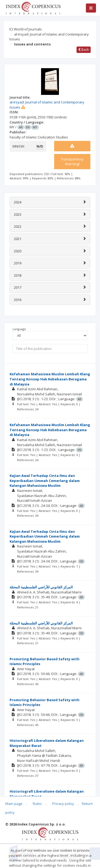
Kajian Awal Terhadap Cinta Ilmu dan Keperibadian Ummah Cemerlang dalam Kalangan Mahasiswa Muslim (45, 481)
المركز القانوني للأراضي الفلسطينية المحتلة (41, 587)
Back (84, 49)
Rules (37, 804)
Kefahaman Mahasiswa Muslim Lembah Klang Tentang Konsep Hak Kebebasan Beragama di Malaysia (50, 379)
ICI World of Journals (26, 29)
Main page (14, 804)
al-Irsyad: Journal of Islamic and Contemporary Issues (49, 37)
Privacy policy (63, 804)
